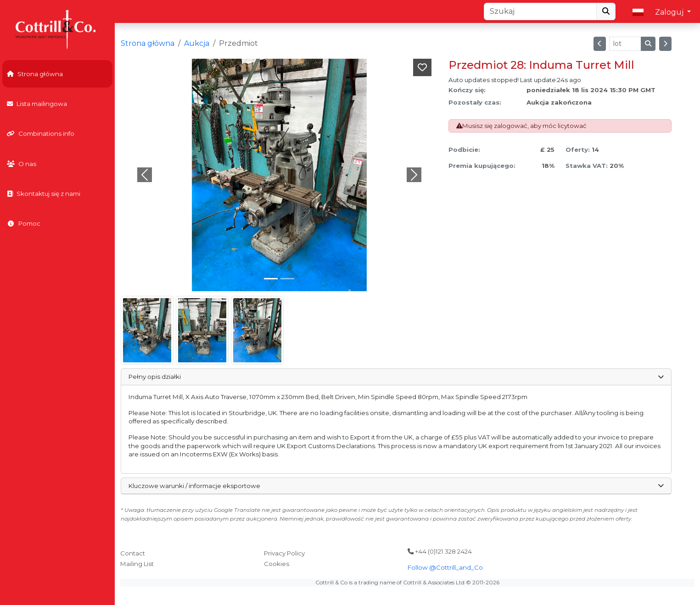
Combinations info (41, 133)
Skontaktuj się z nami (44, 194)
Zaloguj (670, 12)
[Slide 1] (287, 279)
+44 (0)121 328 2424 (440, 551)
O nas (22, 164)
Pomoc (24, 223)
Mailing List (137, 564)
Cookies (277, 564)
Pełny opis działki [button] (396, 377)
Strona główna (35, 74)
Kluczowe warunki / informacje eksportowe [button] (396, 486)
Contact (133, 553)
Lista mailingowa (37, 104)
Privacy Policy (284, 553)
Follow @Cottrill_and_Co (445, 567)
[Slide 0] (271, 279)
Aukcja (197, 43)
